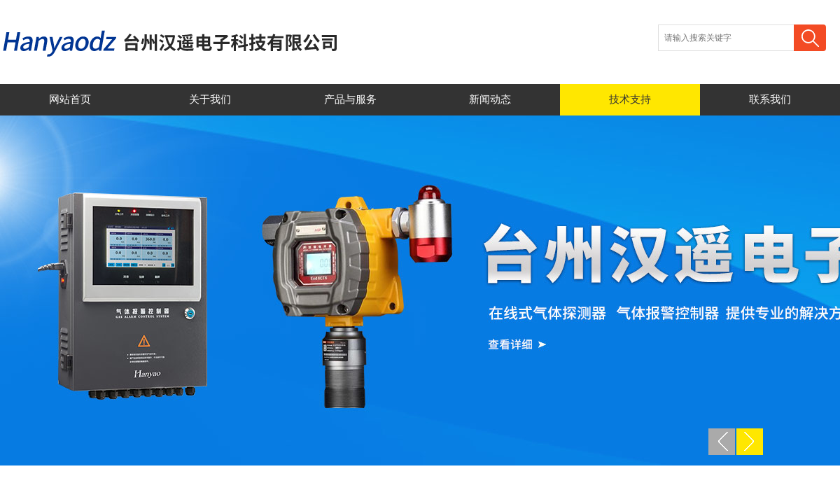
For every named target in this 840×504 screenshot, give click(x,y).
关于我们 (210, 99)
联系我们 (770, 99)
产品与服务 (350, 99)
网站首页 (70, 99)
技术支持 (630, 99)
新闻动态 (490, 99)
